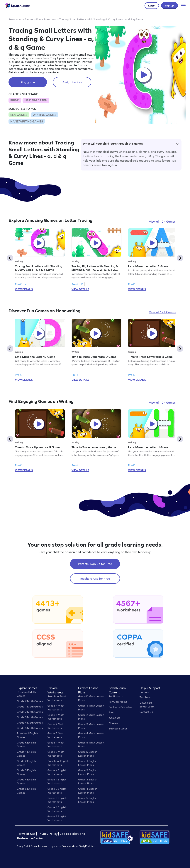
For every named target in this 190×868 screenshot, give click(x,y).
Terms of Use (27, 834)
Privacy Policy (47, 834)
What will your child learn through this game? (131, 144)
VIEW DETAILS (24, 289)
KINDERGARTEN (36, 100)
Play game (28, 82)
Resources (15, 19)
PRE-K (15, 100)
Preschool (50, 19)
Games (29, 19)
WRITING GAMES (45, 115)
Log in (152, 6)
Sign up (169, 6)
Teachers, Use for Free (95, 579)
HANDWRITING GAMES (27, 121)
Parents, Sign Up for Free (95, 564)
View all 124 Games (162, 221)
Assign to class (72, 82)
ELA (39, 19)
